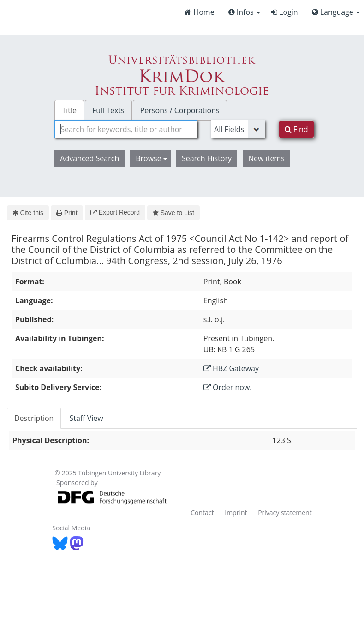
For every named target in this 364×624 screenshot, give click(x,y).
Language (336, 12)
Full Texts (108, 110)
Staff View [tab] (86, 418)
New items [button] (266, 158)
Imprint (236, 513)
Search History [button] (207, 158)
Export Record (115, 212)
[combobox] (126, 129)
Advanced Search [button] (90, 158)
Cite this (28, 213)
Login (284, 12)
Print (67, 213)
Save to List (173, 213)
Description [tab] (34, 418)
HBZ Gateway (231, 368)
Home (199, 12)
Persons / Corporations (180, 110)
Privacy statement (285, 513)
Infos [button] (244, 12)
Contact (202, 513)
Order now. (228, 387)
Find (296, 129)
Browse (151, 158)
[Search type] (238, 129)
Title (69, 110)
